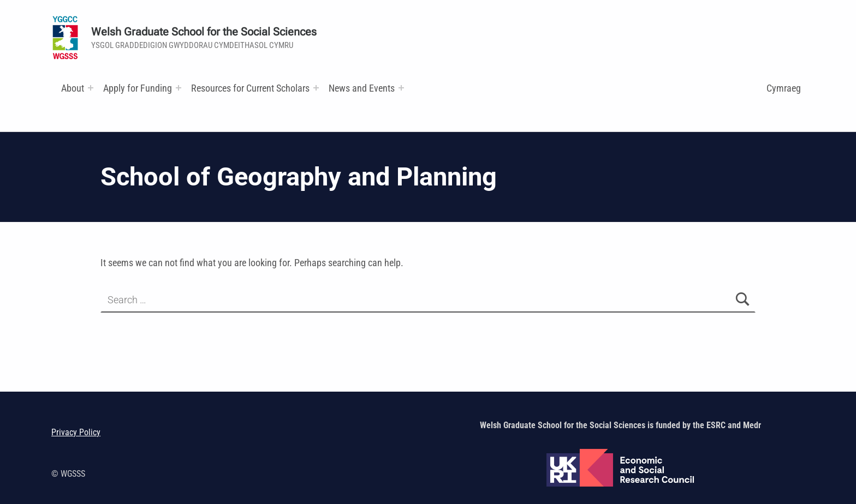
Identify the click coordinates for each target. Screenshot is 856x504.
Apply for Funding (138, 88)
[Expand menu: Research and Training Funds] (316, 88)
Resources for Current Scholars (250, 88)
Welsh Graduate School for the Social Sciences (204, 32)
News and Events (362, 88)
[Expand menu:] (91, 88)
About (73, 88)
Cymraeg (784, 88)
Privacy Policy (76, 432)
